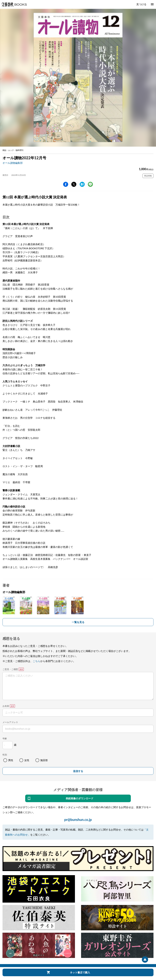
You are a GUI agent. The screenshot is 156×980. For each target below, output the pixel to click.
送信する (78, 771)
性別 (5, 755)
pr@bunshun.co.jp (78, 820)
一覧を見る (78, 622)
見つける (141, 4)
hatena (82, 184)
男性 (11, 760)
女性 (27, 760)
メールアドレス (10, 722)
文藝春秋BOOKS (14, 4)
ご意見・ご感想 (10, 669)
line (90, 184)
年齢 (5, 738)
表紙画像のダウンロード (79, 798)
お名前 (6, 706)
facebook (66, 184)
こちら (37, 661)
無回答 (44, 760)
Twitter (74, 184)
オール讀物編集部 (13, 163)
